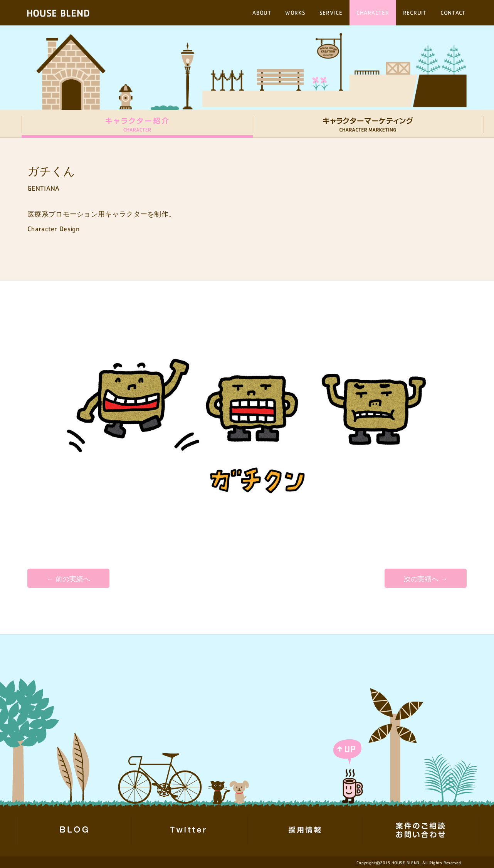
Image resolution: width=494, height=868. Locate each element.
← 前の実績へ (68, 579)
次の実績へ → (426, 579)
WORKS (295, 13)
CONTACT (453, 13)
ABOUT (262, 13)
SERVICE (331, 13)
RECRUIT (415, 13)
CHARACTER (373, 13)
